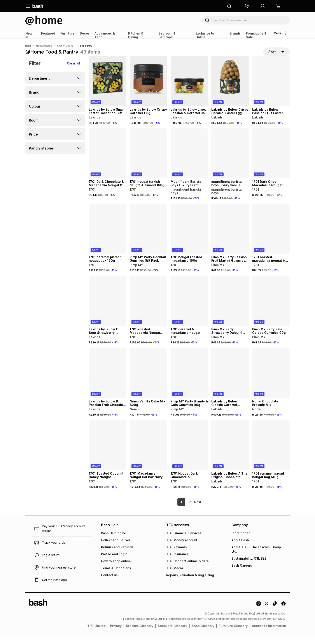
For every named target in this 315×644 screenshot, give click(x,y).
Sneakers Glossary (172, 633)
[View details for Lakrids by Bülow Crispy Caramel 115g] (148, 88)
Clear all (73, 70)
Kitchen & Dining (136, 35)
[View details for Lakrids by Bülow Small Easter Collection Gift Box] (108, 88)
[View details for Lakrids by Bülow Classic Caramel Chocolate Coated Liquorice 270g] (230, 380)
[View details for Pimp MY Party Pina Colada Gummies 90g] (271, 308)
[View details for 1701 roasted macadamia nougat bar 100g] (271, 236)
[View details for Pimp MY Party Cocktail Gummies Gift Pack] (148, 236)
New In (29, 35)
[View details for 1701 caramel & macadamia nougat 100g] (189, 308)
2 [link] (183, 509)
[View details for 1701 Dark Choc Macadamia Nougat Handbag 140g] (271, 160)
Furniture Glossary (233, 633)
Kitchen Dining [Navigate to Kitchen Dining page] (65, 46)
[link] (198, 509)
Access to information (269, 633)
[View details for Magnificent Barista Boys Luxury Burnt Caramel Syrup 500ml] (189, 160)
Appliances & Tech (105, 35)
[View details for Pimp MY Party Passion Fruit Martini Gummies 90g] (230, 236)
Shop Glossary (203, 633)
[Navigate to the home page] (38, 6)
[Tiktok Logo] (275, 612)
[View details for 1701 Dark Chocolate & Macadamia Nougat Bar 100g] (108, 160)
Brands (235, 33)
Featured (48, 33)
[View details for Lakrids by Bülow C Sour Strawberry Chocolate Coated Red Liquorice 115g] (108, 308)
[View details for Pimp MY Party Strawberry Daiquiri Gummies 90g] (230, 308)
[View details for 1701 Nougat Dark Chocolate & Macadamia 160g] (189, 452)
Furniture (67, 33)
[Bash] (28, 46)
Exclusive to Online (205, 35)
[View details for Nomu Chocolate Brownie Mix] (271, 380)
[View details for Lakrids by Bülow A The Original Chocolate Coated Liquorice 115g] (230, 452)
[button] (247, 6)
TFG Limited (96, 633)
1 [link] (174, 509)
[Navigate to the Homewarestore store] (44, 20)
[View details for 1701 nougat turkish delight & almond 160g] (148, 160)
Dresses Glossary (140, 633)
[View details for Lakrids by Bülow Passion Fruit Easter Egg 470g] (271, 88)
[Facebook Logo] (283, 612)
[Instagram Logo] (259, 612)
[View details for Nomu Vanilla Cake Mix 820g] (148, 380)
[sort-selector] (276, 55)
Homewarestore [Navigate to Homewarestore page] (44, 46)
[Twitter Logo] (267, 612)
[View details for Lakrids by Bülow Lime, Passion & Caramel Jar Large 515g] (189, 88)
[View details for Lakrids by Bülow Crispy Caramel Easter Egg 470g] (230, 88)
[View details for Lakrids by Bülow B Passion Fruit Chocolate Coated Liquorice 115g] (108, 380)
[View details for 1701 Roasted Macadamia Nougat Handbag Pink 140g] (148, 308)
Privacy (116, 633)
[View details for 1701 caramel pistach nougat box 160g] (108, 236)
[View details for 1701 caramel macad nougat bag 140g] (271, 452)
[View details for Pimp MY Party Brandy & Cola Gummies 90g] (189, 380)
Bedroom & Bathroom (167, 35)
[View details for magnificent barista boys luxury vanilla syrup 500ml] (230, 160)
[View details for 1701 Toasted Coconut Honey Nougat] (108, 452)
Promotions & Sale (256, 35)
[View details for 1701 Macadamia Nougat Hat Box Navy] (148, 452)
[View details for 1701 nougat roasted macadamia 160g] (189, 236)
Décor (85, 33)
